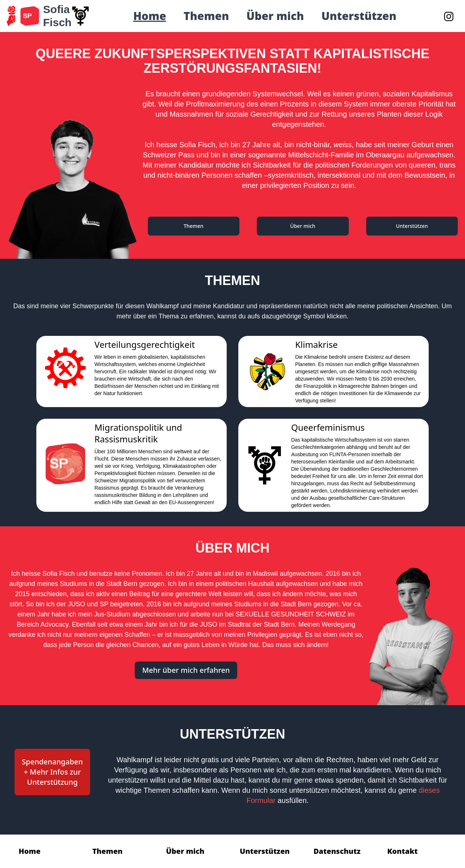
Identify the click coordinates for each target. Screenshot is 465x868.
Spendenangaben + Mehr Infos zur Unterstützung (52, 772)
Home (150, 16)
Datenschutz (337, 851)
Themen (206, 16)
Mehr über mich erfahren (186, 670)
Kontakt (403, 851)
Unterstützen (359, 16)
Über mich (275, 16)
